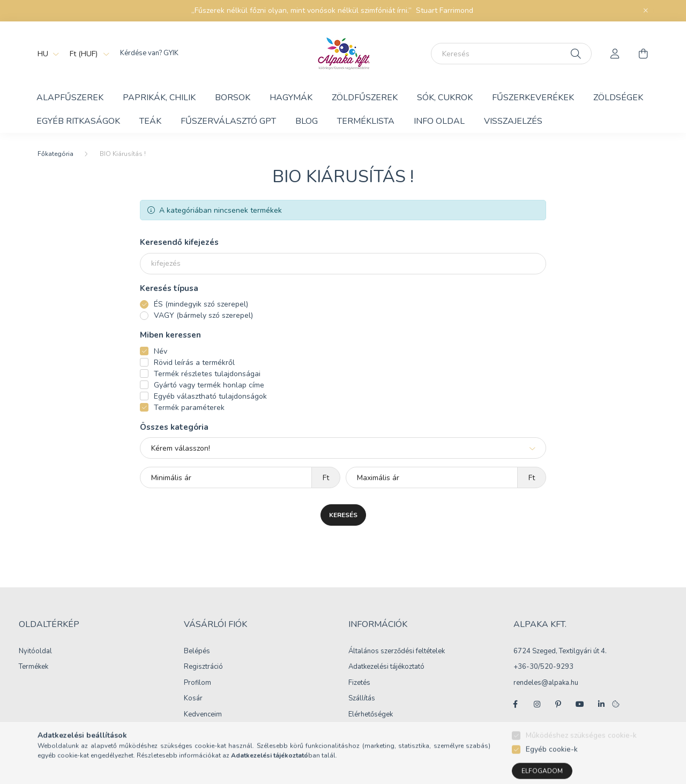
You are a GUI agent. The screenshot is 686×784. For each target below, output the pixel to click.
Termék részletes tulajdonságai (207, 374)
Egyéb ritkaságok (78, 121)
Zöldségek (618, 98)
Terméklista (366, 121)
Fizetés (359, 683)
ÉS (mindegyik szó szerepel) (201, 304)
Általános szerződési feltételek (397, 652)
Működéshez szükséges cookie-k (581, 755)
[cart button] (643, 54)
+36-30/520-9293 (543, 667)
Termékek (33, 667)
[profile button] (615, 54)
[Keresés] (511, 54)
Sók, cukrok (445, 98)
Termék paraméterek (189, 408)
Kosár (193, 699)
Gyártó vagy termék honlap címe (209, 385)
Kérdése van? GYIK (149, 53)
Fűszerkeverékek (533, 98)
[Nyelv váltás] (46, 54)
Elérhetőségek (371, 715)
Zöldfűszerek (365, 98)
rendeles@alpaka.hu (546, 683)
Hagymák (291, 98)
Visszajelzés (513, 121)
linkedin (601, 704)
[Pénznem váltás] (87, 54)
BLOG (307, 121)
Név (161, 351)
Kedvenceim (203, 715)
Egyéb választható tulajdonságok (210, 396)
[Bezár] (646, 11)
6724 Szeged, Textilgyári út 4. (560, 651)
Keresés (343, 515)
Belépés (197, 652)
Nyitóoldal (35, 652)
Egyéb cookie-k (552, 769)
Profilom (197, 683)
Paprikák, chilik (159, 98)
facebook (516, 704)
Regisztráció (203, 667)
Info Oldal (439, 121)
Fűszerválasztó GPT (228, 121)
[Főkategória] (55, 154)
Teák (150, 121)
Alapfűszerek (70, 98)
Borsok (233, 98)
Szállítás (362, 699)
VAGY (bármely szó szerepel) (203, 315)
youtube (580, 704)
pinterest (558, 704)
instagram (537, 704)
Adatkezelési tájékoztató (386, 667)
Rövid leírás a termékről (194, 363)
